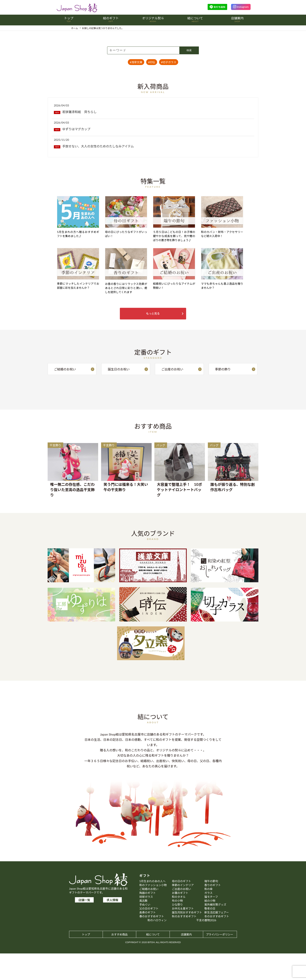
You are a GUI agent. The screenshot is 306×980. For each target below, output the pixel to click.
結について (153, 961)
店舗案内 (186, 961)
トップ (86, 961)
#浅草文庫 (136, 62)
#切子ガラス (169, 62)
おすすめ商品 (119, 961)
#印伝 (152, 62)
